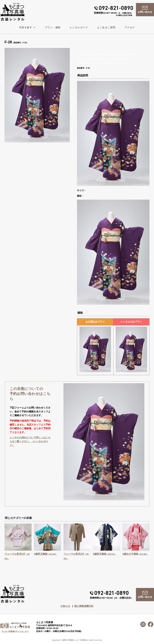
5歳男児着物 (105, 554)
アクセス (130, 27)
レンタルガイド (79, 27)
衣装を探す (27, 27)
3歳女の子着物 (135, 554)
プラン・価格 (53, 27)
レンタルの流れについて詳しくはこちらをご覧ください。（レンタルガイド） (30, 441)
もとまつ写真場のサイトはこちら (15, 631)
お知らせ (65, 606)
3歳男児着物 (46, 554)
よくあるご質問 (106, 27)
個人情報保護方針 (84, 606)
